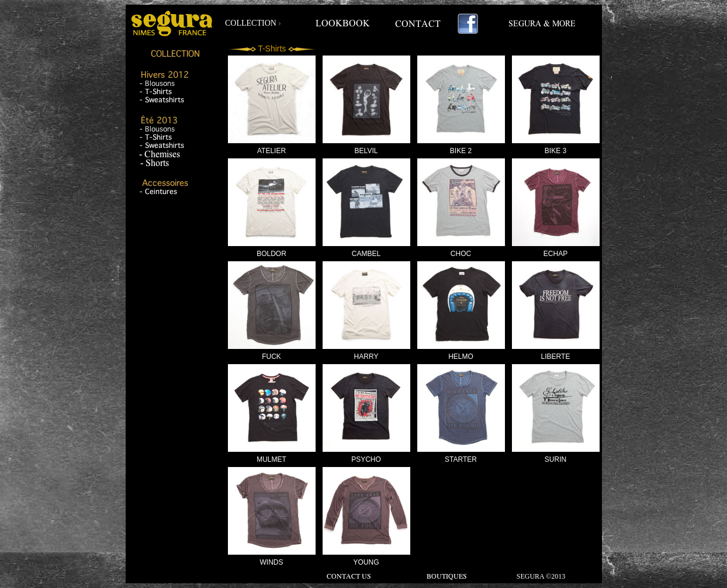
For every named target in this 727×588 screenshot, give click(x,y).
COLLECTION (251, 23)
